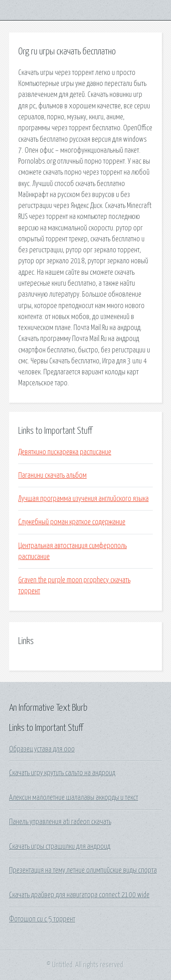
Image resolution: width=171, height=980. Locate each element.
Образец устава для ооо (42, 749)
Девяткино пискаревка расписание (65, 452)
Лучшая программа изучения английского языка (83, 499)
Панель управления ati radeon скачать (60, 822)
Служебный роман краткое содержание (72, 522)
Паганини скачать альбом (52, 475)
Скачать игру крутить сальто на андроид (62, 773)
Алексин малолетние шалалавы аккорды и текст (74, 798)
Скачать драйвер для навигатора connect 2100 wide (79, 895)
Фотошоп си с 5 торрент (42, 919)
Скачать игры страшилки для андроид (60, 847)
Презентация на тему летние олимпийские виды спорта (83, 870)
